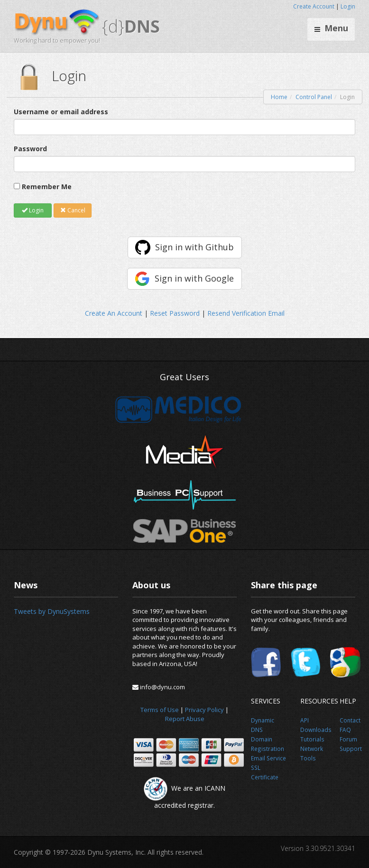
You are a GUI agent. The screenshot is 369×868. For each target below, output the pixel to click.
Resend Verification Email (246, 313)
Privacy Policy (204, 710)
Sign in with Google (194, 278)
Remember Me (47, 187)
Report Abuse (185, 719)
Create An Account (114, 313)
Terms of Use (160, 710)
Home (279, 97)
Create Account (314, 6)
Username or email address (61, 112)
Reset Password (175, 313)
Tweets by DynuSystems (52, 611)
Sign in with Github (194, 247)
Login (348, 6)
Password (30, 149)
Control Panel (314, 97)
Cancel (73, 210)
